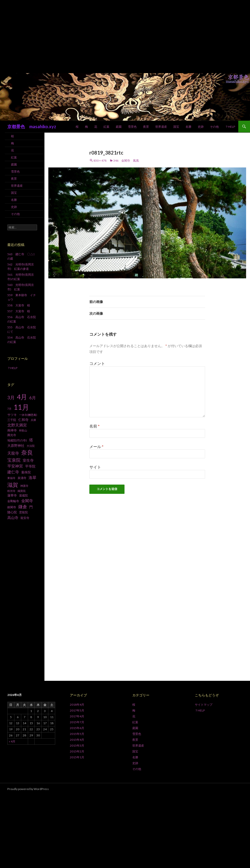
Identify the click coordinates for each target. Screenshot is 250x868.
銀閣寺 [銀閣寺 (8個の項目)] (12, 507)
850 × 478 (100, 161)
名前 (94, 426)
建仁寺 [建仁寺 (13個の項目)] (13, 472)
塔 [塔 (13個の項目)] (31, 440)
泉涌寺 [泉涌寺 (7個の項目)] (22, 478)
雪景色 (132, 127)
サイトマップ (204, 705)
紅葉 (106, 127)
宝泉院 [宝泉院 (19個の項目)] (14, 460)
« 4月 (12, 741)
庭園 (119, 127)
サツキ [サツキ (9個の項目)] (12, 415)
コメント (97, 363)
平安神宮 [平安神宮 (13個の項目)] (15, 466)
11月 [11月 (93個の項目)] (21, 407)
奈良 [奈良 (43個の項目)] (27, 452)
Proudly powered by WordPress (28, 789)
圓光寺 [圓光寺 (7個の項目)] (12, 435)
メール (96, 446)
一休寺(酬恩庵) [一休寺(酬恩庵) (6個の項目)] (28, 415)
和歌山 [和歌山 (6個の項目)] (23, 430)
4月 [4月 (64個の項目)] (22, 397)
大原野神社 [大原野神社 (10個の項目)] (16, 445)
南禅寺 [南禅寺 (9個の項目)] (12, 430)
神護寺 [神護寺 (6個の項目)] (24, 486)
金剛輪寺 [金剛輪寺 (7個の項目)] (13, 501)
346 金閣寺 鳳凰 (126, 161)
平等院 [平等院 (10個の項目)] (30, 466)
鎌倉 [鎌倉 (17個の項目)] (23, 507)
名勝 (188, 127)
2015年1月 (77, 757)
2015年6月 (77, 728)
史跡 (201, 127)
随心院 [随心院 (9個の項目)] (12, 512)
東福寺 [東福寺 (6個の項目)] (11, 478)
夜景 (146, 127)
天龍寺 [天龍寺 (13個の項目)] (13, 453)
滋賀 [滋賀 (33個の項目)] (13, 485)
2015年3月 (77, 746)
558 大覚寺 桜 (19, 305)
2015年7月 (77, 722)
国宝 (176, 127)
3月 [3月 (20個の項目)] (11, 398)
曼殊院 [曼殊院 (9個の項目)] (26, 472)
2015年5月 (77, 734)
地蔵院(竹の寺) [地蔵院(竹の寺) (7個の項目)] (17, 440)
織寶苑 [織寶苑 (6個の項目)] (22, 491)
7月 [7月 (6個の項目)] (9, 409)
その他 (214, 127)
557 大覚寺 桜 (19, 311)
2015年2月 (77, 751)
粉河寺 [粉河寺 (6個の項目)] (11, 491)
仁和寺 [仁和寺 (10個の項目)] (23, 420)
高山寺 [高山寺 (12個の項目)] (13, 517)
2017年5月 (77, 710)
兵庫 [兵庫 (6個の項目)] (33, 420)
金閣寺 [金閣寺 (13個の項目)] (27, 501)
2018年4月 (77, 705)
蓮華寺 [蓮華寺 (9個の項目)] (12, 495)
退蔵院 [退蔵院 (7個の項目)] (23, 495)
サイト (95, 467)
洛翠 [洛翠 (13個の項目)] (32, 478)
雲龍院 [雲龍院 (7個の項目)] (23, 512)
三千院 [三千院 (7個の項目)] (12, 420)
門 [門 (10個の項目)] (31, 507)
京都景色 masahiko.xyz (32, 127)
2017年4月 (77, 716)
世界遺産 (161, 127)
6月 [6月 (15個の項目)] (33, 398)
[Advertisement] (125, 37)
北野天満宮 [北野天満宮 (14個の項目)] (17, 425)
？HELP (230, 127)
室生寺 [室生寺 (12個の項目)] (28, 460)
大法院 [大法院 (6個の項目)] (31, 446)
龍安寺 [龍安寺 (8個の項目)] (25, 518)
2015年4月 (77, 740)
